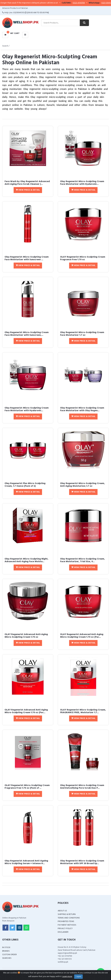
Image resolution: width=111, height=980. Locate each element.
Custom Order (9, 955)
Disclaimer (63, 932)
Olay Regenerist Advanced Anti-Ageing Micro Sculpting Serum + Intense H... (26, 862)
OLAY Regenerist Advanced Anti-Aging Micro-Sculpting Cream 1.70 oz (26, 636)
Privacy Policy (65, 929)
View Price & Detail (28, 190)
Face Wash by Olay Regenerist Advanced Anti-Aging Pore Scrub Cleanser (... (27, 183)
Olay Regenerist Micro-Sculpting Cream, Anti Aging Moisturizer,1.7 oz (82, 485)
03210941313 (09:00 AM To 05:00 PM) (31, 13)
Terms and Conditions (69, 918)
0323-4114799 (84, 3)
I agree (78, 977)
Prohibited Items (66, 921)
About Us (62, 911)
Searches (7, 958)
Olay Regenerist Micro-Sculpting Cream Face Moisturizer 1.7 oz (82, 334)
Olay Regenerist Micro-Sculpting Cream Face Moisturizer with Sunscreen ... (27, 258)
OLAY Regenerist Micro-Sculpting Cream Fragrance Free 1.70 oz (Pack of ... (27, 787)
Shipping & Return (67, 914)
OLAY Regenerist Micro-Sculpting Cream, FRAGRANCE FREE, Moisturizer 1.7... (83, 711)
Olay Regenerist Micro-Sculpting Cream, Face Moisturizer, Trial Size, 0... (82, 560)
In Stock (6, 948)
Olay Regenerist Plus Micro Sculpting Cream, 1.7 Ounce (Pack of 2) (25, 485)
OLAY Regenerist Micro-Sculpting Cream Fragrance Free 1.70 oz (83, 258)
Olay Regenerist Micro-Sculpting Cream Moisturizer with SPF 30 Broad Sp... (82, 862)
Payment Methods (67, 925)
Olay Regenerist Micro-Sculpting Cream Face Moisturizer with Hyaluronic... (82, 183)
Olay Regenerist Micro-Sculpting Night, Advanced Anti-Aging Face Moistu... (26, 560)
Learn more (67, 977)
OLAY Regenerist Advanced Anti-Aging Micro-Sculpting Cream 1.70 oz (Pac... (82, 636)
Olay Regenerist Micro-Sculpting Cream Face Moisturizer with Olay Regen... (82, 409)
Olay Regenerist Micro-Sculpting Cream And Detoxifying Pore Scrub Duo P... (82, 787)
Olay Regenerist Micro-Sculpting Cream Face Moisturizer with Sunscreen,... (27, 334)
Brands (6, 951)
